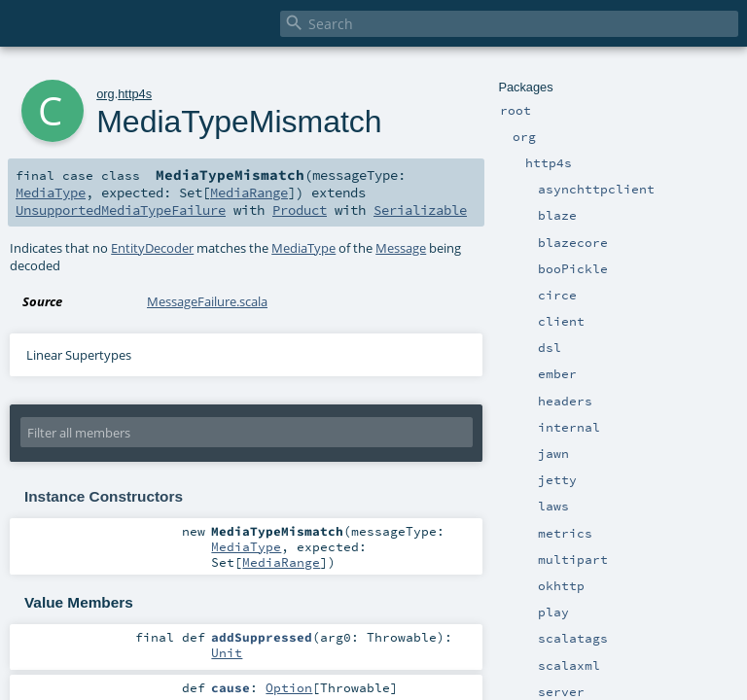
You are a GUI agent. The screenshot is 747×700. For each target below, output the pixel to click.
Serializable (420, 210)
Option (289, 687)
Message (401, 248)
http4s (135, 94)
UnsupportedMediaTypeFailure (121, 210)
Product (300, 210)
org (106, 94)
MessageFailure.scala (207, 301)
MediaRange (249, 192)
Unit (227, 652)
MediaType (51, 192)
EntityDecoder (152, 248)
